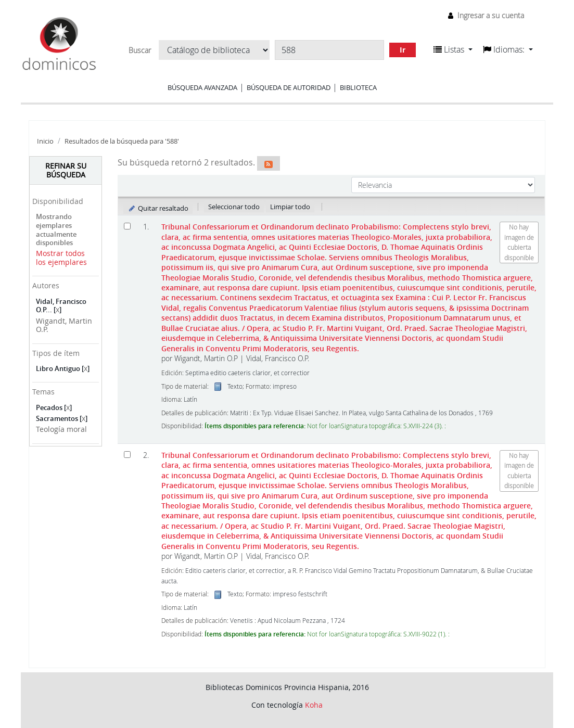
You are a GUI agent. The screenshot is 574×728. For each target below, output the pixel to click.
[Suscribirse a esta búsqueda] (269, 163)
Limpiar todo (290, 207)
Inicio (45, 141)
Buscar (140, 50)
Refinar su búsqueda (66, 170)
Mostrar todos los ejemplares (61, 258)
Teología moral (61, 429)
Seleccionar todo (234, 207)
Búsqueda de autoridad (289, 87)
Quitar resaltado (158, 208)
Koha (314, 705)
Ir (403, 50)
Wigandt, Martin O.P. (64, 325)
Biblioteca (358, 87)
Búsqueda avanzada (202, 87)
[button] (453, 49)
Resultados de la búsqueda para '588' (122, 141)
